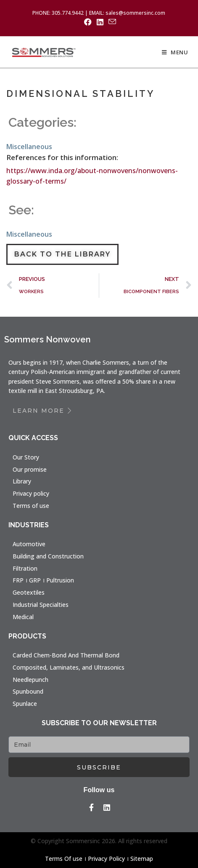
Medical (23, 617)
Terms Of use (64, 859)
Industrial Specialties (41, 605)
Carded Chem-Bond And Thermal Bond (66, 655)
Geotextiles (29, 592)
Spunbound (28, 691)
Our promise (30, 469)
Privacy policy (31, 493)
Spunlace (25, 704)
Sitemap (142, 859)
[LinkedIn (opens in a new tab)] (100, 22)
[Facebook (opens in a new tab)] (88, 22)
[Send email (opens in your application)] (111, 22)
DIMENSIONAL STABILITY (81, 93)
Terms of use (31, 506)
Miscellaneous (29, 147)
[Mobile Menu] (175, 52)
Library (22, 481)
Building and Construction (48, 556)
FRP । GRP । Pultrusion (43, 580)
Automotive (29, 544)
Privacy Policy (106, 859)
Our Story (26, 457)
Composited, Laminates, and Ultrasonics (69, 667)
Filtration (25, 568)
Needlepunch (30, 680)
